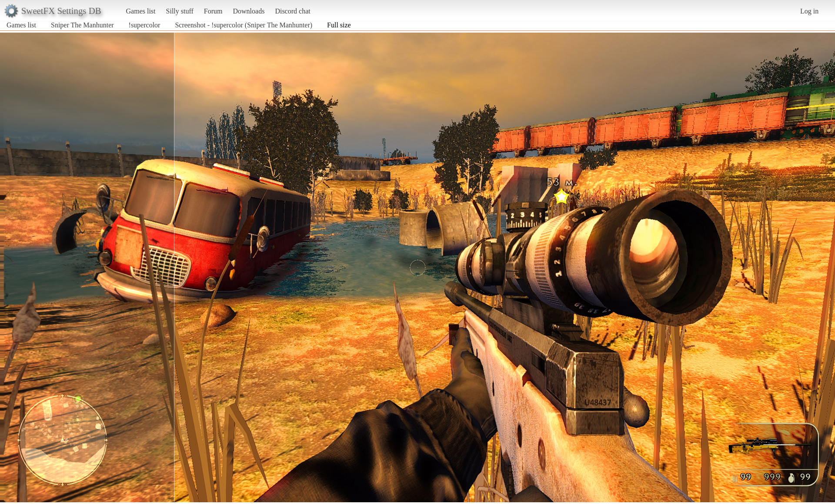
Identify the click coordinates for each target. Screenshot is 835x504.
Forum (213, 11)
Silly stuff (180, 11)
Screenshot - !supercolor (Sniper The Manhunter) (244, 25)
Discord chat (292, 11)
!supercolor (145, 25)
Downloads (249, 11)
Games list (141, 11)
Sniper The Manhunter (82, 25)
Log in (809, 11)
